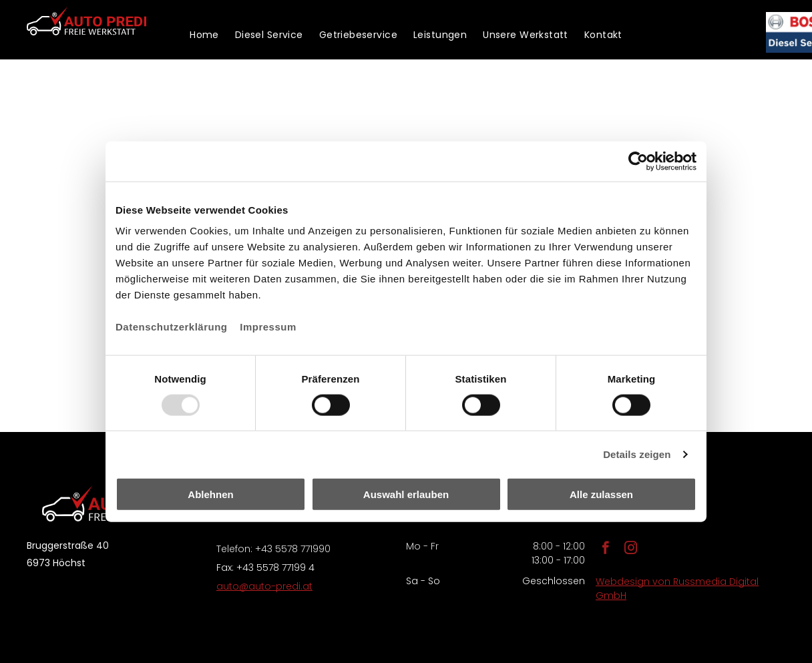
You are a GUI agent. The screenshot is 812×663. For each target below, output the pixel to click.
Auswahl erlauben (406, 494)
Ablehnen (210, 494)
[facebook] (605, 549)
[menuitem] (204, 35)
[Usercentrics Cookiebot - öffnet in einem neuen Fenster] (638, 161)
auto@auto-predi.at (264, 586)
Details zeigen (637, 454)
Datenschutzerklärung (172, 327)
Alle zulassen (601, 494)
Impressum (268, 327)
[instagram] (631, 549)
